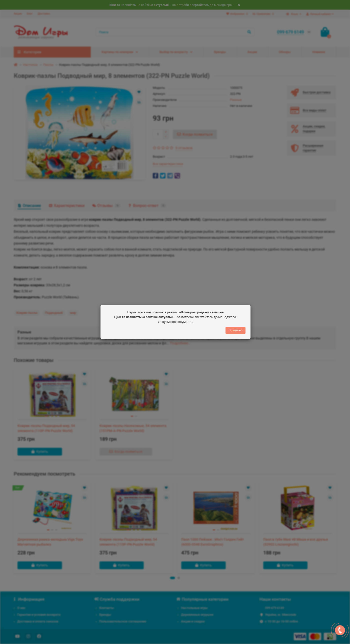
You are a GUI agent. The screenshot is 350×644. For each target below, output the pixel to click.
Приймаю (235, 331)
